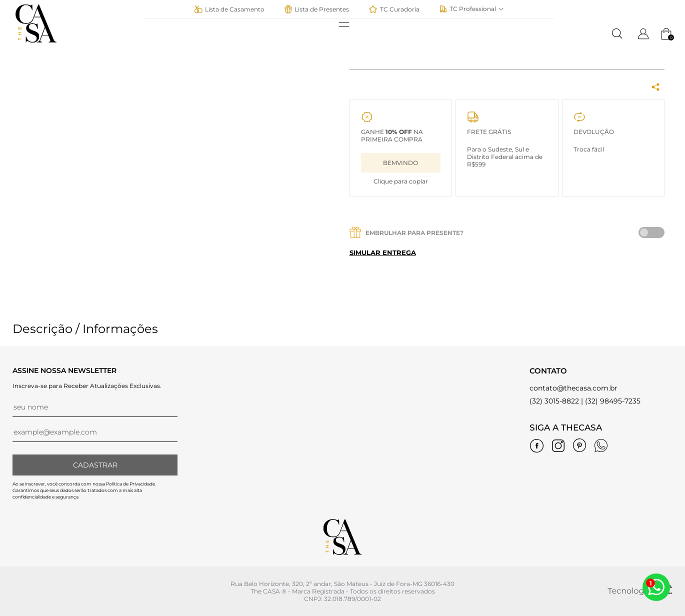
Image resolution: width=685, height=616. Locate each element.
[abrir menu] (349, 24)
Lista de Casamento (229, 9)
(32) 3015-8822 (554, 401)
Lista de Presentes (317, 9)
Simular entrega (383, 252)
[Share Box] (655, 88)
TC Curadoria (394, 9)
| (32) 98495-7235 (611, 401)
